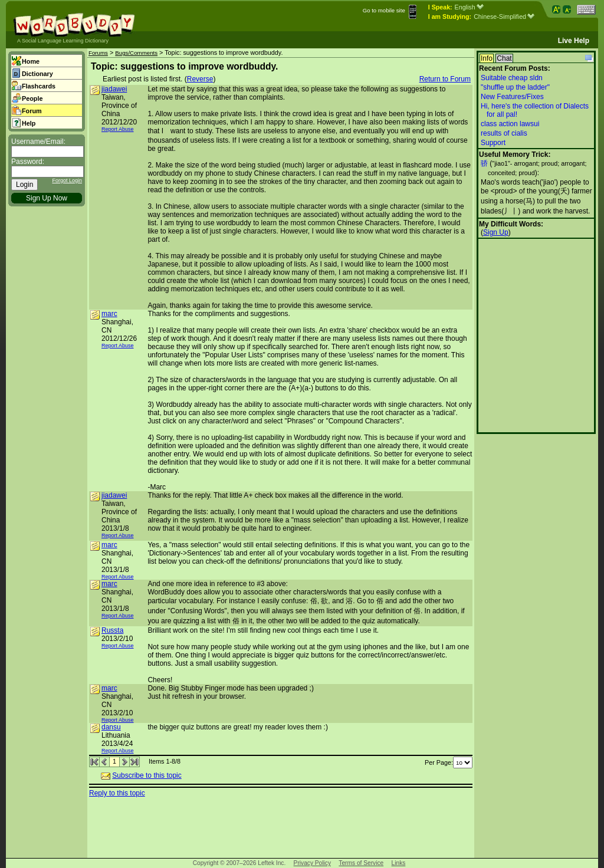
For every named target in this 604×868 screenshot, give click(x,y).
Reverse (200, 79)
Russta (112, 630)
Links (399, 863)
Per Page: (449, 762)
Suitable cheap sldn (512, 78)
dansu (111, 727)
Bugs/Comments (136, 53)
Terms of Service (361, 863)
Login (24, 185)
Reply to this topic (117, 793)
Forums (98, 53)
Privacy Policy (312, 863)
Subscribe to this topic (147, 775)
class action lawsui (510, 124)
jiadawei (114, 89)
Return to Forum (445, 79)
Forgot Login (67, 180)
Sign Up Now (47, 198)
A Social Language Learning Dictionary (63, 41)
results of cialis (504, 133)
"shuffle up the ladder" (515, 87)
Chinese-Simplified (504, 17)
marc (109, 314)
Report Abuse (118, 129)
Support (493, 143)
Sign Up (496, 232)
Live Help (574, 41)
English (469, 7)
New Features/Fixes (512, 97)
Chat (504, 58)
